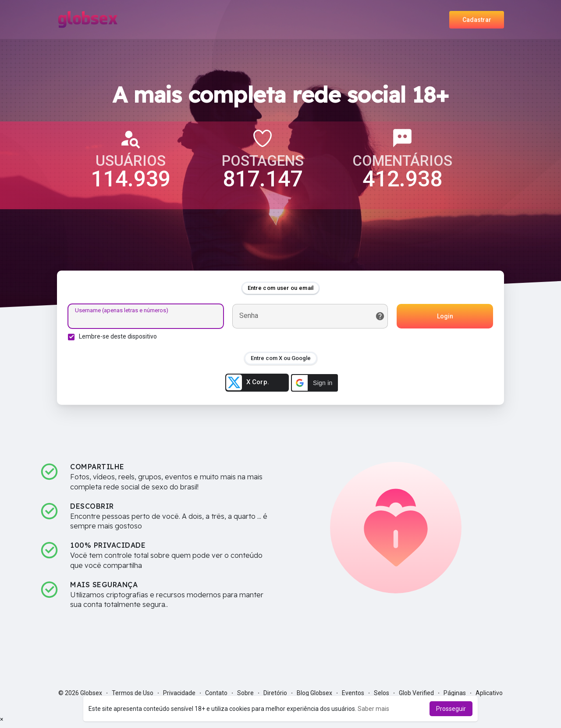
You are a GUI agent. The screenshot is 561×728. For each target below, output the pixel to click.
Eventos (353, 693)
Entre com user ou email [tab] (281, 288)
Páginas (455, 693)
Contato (216, 693)
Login (445, 316)
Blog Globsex (314, 693)
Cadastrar (477, 20)
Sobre (245, 693)
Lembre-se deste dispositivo (118, 336)
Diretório (275, 693)
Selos (382, 693)
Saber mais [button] (373, 709)
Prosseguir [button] (451, 709)
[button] (314, 383)
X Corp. (248, 382)
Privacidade (179, 693)
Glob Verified (416, 693)
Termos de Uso (133, 693)
